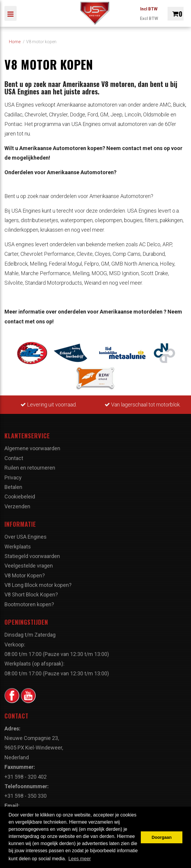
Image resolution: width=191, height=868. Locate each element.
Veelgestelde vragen (29, 566)
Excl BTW (149, 18)
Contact (14, 458)
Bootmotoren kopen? (29, 604)
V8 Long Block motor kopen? (38, 585)
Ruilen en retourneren (30, 468)
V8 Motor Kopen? (25, 575)
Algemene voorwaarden (32, 448)
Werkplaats (18, 547)
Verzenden (17, 506)
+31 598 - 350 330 (26, 796)
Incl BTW (149, 9)
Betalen (13, 487)
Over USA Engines (26, 537)
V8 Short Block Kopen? (31, 594)
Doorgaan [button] (162, 837)
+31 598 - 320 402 (26, 777)
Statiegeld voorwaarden (32, 556)
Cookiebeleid (20, 497)
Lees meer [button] (80, 859)
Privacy (13, 477)
